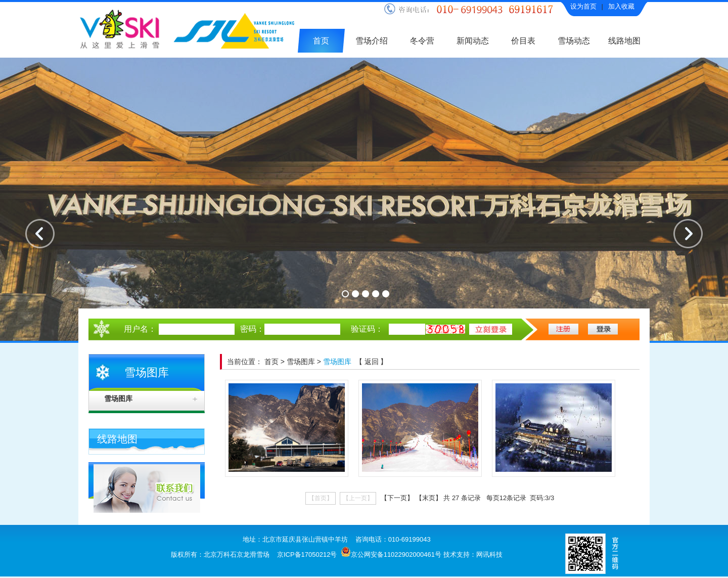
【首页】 (321, 498)
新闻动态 (473, 41)
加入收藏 (621, 6)
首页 (321, 41)
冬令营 (422, 41)
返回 (373, 362)
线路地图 (624, 41)
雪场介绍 (372, 41)
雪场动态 (574, 41)
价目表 (523, 41)
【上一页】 (358, 498)
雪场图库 (118, 399)
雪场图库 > (305, 362)
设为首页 (583, 6)
